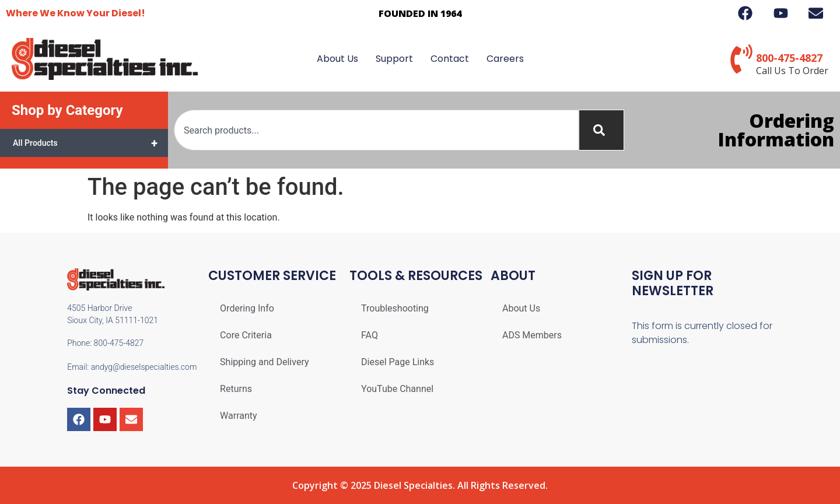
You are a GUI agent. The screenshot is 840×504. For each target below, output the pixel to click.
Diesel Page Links (398, 362)
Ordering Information (776, 130)
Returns (236, 389)
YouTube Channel (397, 389)
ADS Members (532, 335)
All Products (90, 143)
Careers (505, 59)
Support (394, 59)
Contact (450, 59)
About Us (337, 59)
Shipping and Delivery (264, 362)
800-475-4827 (789, 58)
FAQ (370, 335)
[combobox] (376, 130)
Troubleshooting (395, 308)
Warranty (239, 416)
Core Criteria (246, 335)
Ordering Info (247, 308)
